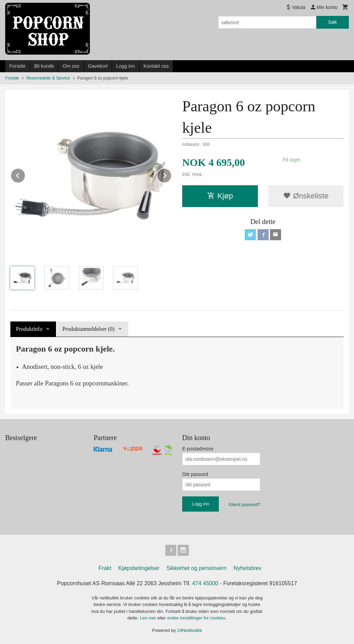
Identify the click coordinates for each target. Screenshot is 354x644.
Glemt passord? (244, 505)
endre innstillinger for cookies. (197, 618)
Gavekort (98, 66)
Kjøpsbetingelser (139, 568)
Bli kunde (44, 66)
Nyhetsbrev (248, 568)
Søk (332, 22)
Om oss (71, 66)
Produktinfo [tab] (29, 329)
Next (171, 174)
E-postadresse (198, 449)
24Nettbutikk (189, 630)
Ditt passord (195, 474)
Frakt (105, 568)
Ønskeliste (306, 196)
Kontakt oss (156, 66)
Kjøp (220, 196)
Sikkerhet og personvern (197, 568)
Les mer (149, 618)
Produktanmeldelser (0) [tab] (88, 329)
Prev (25, 174)
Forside (17, 66)
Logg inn (125, 66)
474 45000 (205, 583)
